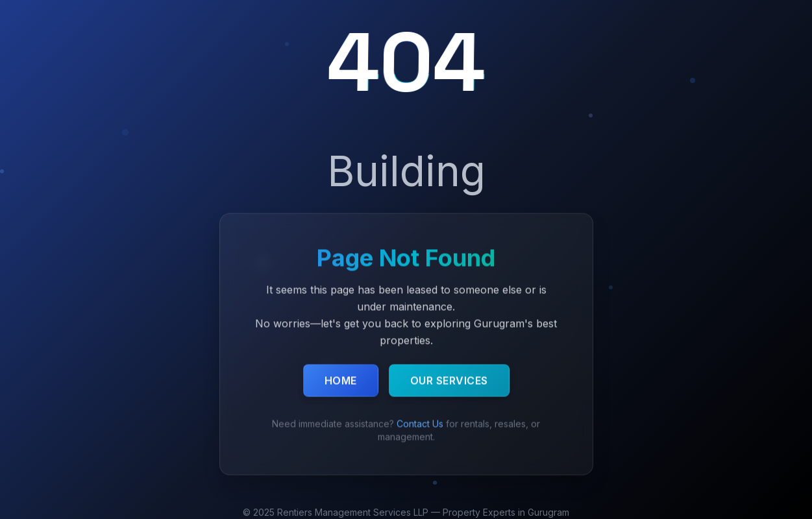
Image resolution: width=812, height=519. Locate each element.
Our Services (449, 381)
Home (341, 381)
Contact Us (420, 424)
